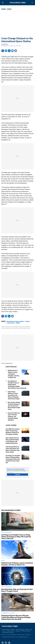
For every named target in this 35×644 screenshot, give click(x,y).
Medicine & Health (26, 631)
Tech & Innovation (5, 629)
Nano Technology (20, 629)
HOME (3, 9)
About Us (3, 635)
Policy (31, 629)
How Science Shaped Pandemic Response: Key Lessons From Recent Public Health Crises (14, 406)
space (28, 321)
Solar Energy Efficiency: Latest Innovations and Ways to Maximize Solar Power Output (14, 395)
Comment (12, 51)
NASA (18, 323)
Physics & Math (10, 631)
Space (4, 631)
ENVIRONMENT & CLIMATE (8, 613)
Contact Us (28, 635)
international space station (15, 321)
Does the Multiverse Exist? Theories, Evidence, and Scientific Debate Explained (14, 416)
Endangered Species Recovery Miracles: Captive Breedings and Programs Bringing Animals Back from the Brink (16, 617)
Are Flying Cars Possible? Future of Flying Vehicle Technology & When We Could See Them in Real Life (13, 459)
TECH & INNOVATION (7, 532)
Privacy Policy (21, 635)
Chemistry (18, 631)
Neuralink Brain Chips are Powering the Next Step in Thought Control (17, 590)
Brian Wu (5, 44)
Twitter (6, 51)
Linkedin (9, 51)
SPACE (9, 9)
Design (13, 629)
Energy (27, 629)
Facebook (3, 51)
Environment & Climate (8, 632)
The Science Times (17, 3)
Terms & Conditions (12, 635)
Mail (16, 51)
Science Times (27, 328)
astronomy (11, 323)
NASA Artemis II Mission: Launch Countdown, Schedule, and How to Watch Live (13, 374)
